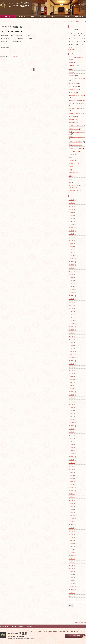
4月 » (73, 49)
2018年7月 (71, 429)
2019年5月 (71, 404)
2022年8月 (71, 293)
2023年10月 (72, 256)
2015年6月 (71, 503)
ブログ (77, 631)
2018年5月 (71, 432)
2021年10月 (72, 321)
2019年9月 (71, 392)
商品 (70, 170)
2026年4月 (71, 200)
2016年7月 (71, 475)
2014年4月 (71, 543)
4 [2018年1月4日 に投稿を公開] (77, 36)
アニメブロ (71, 154)
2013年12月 (72, 556)
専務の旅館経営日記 (74, 173)
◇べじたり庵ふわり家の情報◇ (77, 104)
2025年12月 (72, 203)
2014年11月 (72, 522)
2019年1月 (71, 417)
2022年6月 (71, 299)
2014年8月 (71, 531)
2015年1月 (71, 516)
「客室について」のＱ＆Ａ (75, 142)
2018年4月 (71, 435)
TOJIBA (71, 72)
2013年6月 (71, 574)
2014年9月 (71, 528)
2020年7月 (71, 367)
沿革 (70, 182)
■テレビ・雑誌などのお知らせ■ (77, 78)
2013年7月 (71, 571)
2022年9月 (71, 290)
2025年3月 (71, 215)
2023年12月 (72, 249)
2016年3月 (71, 485)
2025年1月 (71, 222)
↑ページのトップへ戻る (80, 623)
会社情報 (71, 167)
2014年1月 (71, 553)
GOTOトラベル (73, 66)
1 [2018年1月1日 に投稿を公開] (69, 36)
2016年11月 (72, 466)
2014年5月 (71, 540)
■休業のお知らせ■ (17, 56)
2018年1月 (71, 438)
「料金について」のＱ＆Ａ (75, 145)
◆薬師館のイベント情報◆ (76, 100)
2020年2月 (71, 383)
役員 (70, 176)
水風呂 (60, 631)
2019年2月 (71, 414)
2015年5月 (71, 506)
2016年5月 (71, 478)
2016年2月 (71, 488)
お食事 (51, 631)
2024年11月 (72, 228)
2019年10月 (72, 389)
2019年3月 (71, 410)
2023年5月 (71, 268)
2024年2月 (71, 246)
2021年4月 (71, 339)
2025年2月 (71, 218)
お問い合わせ (83, 631)
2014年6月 (71, 537)
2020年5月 (71, 373)
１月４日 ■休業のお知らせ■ (11, 31)
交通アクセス (66, 631)
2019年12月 (72, 386)
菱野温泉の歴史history (74, 190)
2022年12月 (72, 283)
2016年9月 (71, 469)
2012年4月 (71, 596)
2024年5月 (71, 240)
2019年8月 (71, 395)
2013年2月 (71, 587)
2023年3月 (71, 274)
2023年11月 (72, 253)
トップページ (33, 631)
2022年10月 (72, 287)
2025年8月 (71, 206)
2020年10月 (72, 358)
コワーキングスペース (74, 164)
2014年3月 (71, 547)
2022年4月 (71, 305)
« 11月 (70, 49)
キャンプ (71, 157)
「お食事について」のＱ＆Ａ (76, 126)
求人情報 (71, 179)
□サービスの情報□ (73, 86)
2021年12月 (72, 314)
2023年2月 (71, 277)
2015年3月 (71, 513)
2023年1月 (71, 280)
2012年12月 (72, 593)
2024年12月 (72, 225)
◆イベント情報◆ (73, 92)
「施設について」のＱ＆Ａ (75, 148)
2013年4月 (71, 581)
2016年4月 (71, 482)
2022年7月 (71, 296)
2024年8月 (71, 231)
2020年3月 (71, 379)
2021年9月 (71, 324)
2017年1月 (71, 460)
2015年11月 (72, 497)
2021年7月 (71, 330)
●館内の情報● (72, 123)
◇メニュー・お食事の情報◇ (76, 109)
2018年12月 (72, 420)
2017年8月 (71, 444)
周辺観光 (72, 631)
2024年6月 (71, 237)
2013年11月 (72, 559)
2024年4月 (71, 243)
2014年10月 (72, 525)
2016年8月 (71, 472)
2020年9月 (71, 361)
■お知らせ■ (72, 75)
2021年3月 (71, 342)
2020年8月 (71, 364)
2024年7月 (71, 234)
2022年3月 (71, 308)
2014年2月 (71, 550)
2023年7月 (71, 265)
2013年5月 (71, 578)
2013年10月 (72, 562)
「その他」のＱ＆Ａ (74, 129)
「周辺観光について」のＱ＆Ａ (77, 137)
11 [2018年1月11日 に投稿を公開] (77, 39)
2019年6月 (71, 401)
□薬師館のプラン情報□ (74, 89)
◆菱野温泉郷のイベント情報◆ (77, 96)
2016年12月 (72, 463)
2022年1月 (71, 311)
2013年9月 (71, 565)
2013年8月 (71, 568)
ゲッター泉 (71, 160)
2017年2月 (71, 457)
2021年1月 (71, 349)
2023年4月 (71, 271)
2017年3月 (71, 454)
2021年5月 (71, 336)
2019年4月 (71, 407)
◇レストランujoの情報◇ (75, 113)
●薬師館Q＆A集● (73, 120)
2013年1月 (71, 590)
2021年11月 (72, 318)
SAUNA (71, 69)
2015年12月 (72, 494)
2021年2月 (71, 345)
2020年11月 (72, 355)
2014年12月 (72, 519)
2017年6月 (71, 447)
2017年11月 (72, 441)
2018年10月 (72, 423)
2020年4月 (71, 376)
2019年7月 (71, 398)
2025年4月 (71, 212)
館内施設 (55, 631)
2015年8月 (71, 500)
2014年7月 (71, 534)
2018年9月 (71, 426)
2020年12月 (72, 352)
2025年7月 (71, 209)
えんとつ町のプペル (74, 151)
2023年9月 (71, 259)
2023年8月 (71, 262)
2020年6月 (71, 370)
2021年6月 (71, 333)
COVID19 (71, 63)
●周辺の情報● (72, 117)
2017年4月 (71, 451)
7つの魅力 (46, 631)
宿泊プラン (40, 631)
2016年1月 (71, 491)
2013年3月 (71, 584)
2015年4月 (71, 509)
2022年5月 (71, 302)
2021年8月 (71, 327)
